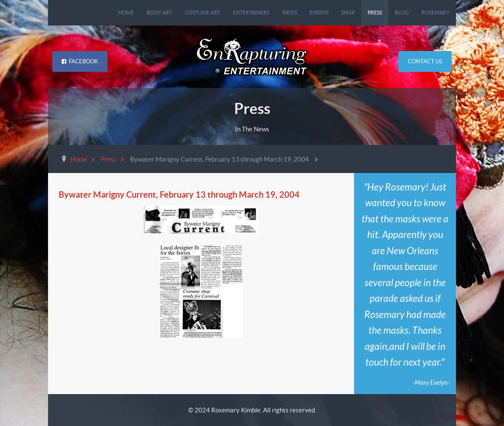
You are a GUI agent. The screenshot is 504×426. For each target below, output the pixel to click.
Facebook (80, 61)
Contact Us (425, 61)
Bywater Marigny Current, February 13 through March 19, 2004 (179, 195)
